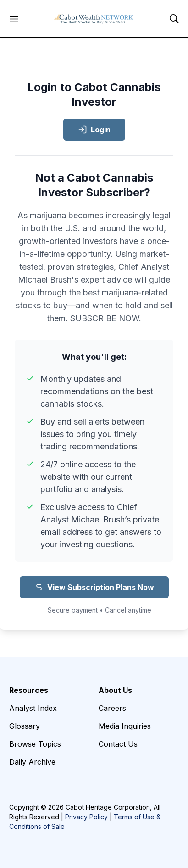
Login (94, 130)
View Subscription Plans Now (94, 587)
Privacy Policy (86, 817)
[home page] (94, 19)
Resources (29, 690)
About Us (115, 690)
